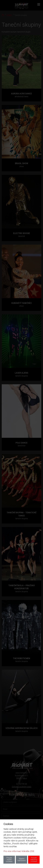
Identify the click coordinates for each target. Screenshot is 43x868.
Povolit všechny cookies (34, 860)
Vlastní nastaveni (22, 860)
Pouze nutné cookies (9, 860)
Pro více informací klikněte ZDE (19, 851)
